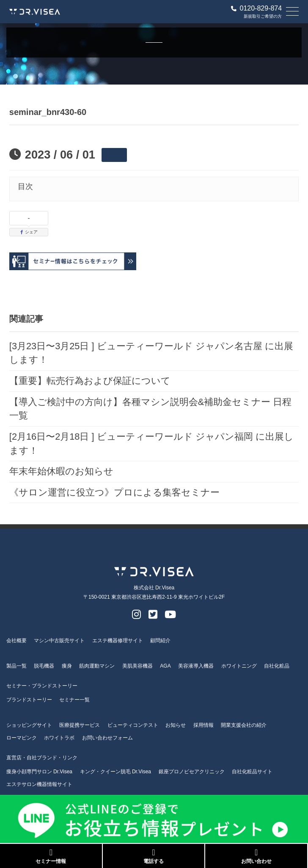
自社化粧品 (277, 666)
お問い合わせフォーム (107, 738)
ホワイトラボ (59, 738)
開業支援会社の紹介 (244, 725)
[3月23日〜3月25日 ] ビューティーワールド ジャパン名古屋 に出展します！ (151, 353)
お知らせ (176, 725)
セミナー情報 (51, 856)
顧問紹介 (160, 641)
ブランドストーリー (29, 700)
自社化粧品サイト (252, 772)
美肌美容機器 (137, 666)
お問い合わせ (256, 856)
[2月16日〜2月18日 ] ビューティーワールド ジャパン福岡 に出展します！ (151, 444)
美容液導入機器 (196, 666)
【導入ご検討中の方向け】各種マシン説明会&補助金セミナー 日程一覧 (151, 409)
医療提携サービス (80, 725)
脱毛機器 (44, 666)
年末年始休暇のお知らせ (61, 471)
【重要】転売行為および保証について (90, 381)
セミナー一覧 (74, 700)
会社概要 (16, 641)
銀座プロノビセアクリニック (192, 772)
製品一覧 (16, 666)
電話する (154, 856)
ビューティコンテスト (133, 725)
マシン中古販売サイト (59, 641)
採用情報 (203, 725)
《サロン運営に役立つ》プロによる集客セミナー (114, 492)
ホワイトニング (239, 666)
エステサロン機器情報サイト (39, 784)
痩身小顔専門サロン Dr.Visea (39, 772)
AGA (165, 666)
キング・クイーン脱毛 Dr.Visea (115, 772)
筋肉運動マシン (97, 666)
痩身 (67, 666)
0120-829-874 (257, 8)
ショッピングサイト (29, 725)
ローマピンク (22, 738)
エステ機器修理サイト (118, 641)
